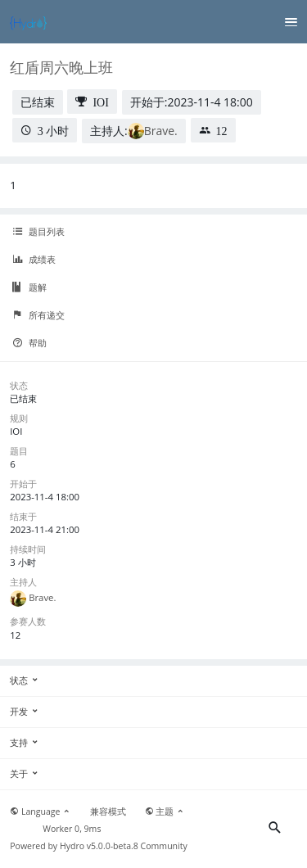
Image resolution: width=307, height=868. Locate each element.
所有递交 (38, 315)
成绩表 (34, 260)
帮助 (29, 343)
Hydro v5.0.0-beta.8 (99, 846)
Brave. (161, 131)
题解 (29, 287)
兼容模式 (108, 811)
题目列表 (38, 232)
